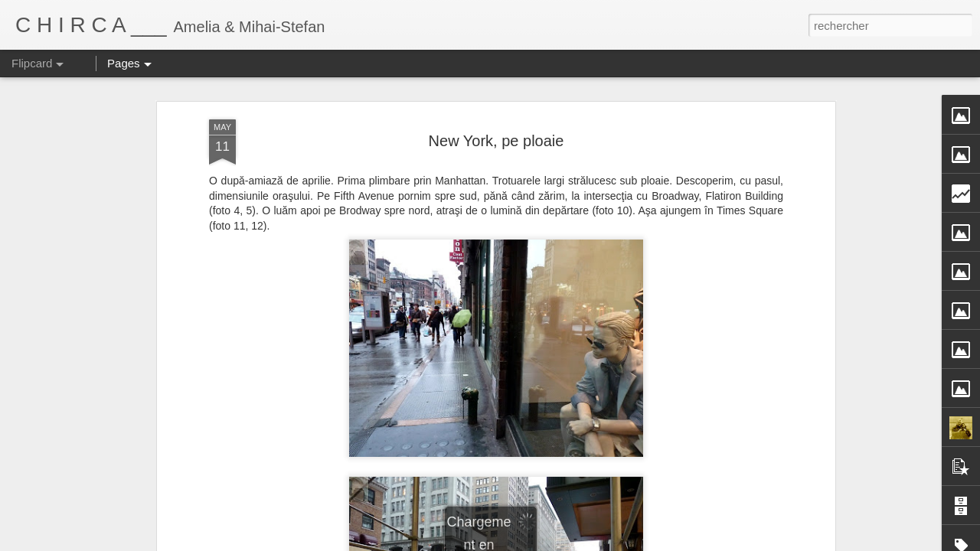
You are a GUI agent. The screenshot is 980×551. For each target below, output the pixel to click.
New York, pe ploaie (497, 141)
